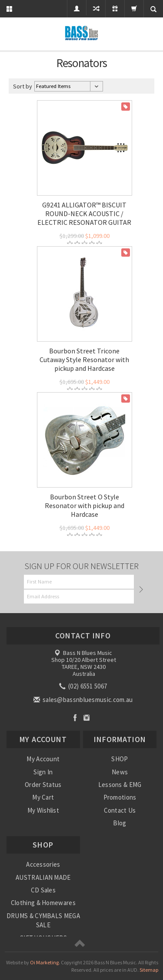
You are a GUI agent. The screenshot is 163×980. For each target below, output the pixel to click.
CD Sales (43, 890)
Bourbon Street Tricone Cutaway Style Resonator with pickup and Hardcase (84, 359)
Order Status (43, 785)
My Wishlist (43, 810)
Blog (120, 823)
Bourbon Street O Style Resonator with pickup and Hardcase (85, 505)
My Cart (43, 797)
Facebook (75, 717)
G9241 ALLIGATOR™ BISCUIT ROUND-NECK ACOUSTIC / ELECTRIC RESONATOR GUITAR (84, 214)
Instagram (87, 717)
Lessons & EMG (120, 785)
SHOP (120, 759)
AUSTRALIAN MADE (43, 877)
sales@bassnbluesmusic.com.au (84, 700)
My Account (43, 759)
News (120, 772)
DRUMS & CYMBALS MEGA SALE (43, 920)
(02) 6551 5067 (84, 686)
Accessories (43, 864)
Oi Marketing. (45, 962)
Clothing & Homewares (43, 903)
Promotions (120, 797)
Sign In (43, 772)
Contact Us (120, 810)
